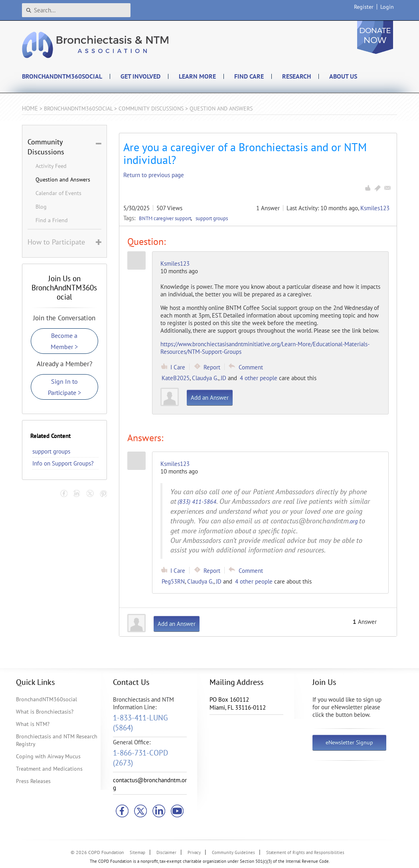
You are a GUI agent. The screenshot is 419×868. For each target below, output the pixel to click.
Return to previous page (154, 175)
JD (223, 378)
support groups (212, 218)
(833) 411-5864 (197, 502)
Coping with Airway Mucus (48, 756)
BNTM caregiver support (166, 218)
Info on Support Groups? (63, 463)
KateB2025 (176, 378)
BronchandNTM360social (46, 699)
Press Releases (33, 781)
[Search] (76, 10)
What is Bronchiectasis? (45, 712)
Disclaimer (166, 852)
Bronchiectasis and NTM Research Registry (57, 740)
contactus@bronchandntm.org (150, 784)
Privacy (194, 852)
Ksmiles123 (375, 208)
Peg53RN (173, 581)
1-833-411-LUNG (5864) (140, 723)
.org (353, 521)
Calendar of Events (58, 193)
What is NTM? (33, 724)
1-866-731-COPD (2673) (140, 758)
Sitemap (137, 852)
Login (387, 7)
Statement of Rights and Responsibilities (305, 852)
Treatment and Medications (49, 769)
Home (30, 108)
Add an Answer (210, 398)
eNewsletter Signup (349, 742)
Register (364, 7)
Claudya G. (205, 378)
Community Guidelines (233, 852)
